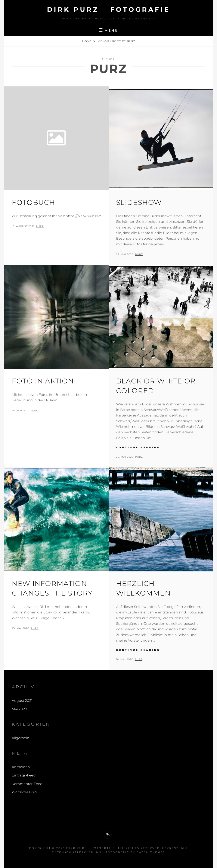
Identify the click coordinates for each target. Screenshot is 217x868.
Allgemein (21, 738)
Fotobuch (33, 202)
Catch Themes (151, 852)
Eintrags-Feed (24, 775)
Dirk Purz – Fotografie (109, 9)
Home (87, 41)
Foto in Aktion (43, 381)
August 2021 (22, 701)
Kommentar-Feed (27, 784)
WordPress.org (24, 792)
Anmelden (21, 767)
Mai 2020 (19, 709)
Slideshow (139, 202)
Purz (40, 226)
